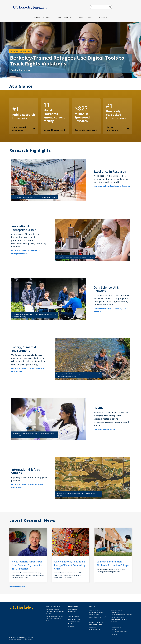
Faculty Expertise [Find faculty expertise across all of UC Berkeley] (73, 609)
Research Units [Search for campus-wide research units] (72, 611)
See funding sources (86, 130)
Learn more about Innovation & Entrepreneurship (26, 252)
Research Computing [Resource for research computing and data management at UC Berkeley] (117, 617)
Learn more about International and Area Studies (27, 486)
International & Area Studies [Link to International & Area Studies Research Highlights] (54, 618)
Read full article (20, 70)
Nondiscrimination (28, 639)
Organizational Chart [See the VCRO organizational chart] (74, 621)
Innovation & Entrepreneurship (55, 611)
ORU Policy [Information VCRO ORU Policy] (114, 629)
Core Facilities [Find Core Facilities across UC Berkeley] (115, 612)
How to (103, 18)
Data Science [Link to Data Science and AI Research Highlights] (50, 614)
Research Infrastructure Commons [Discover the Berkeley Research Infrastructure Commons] (121, 615)
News (86, 7)
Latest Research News (32, 520)
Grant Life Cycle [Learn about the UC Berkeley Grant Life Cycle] (94, 615)
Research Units (85, 18)
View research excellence (24, 129)
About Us (77, 7)
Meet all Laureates (54, 130)
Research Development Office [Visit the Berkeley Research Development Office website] (98, 617)
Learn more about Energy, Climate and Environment (29, 370)
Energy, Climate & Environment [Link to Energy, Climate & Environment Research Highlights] (55, 616)
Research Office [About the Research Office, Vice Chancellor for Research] (73, 617)
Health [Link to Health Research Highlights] (48, 621)
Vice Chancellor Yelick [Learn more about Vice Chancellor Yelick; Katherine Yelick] (74, 619)
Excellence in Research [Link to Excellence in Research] (53, 609)
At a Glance (21, 86)
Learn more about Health (106, 429)
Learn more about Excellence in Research (112, 188)
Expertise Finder (65, 18)
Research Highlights (42, 18)
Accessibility (18, 639)
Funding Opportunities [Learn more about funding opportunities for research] (96, 612)
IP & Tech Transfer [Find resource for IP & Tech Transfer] (95, 629)
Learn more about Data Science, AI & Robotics (110, 310)
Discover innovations (117, 129)
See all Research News (18, 586)
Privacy (11, 639)
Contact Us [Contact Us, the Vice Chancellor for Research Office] (71, 626)
